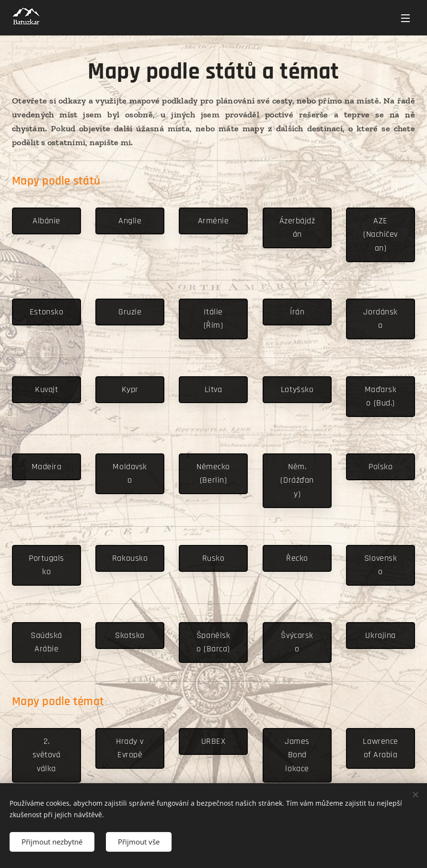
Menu (405, 18)
